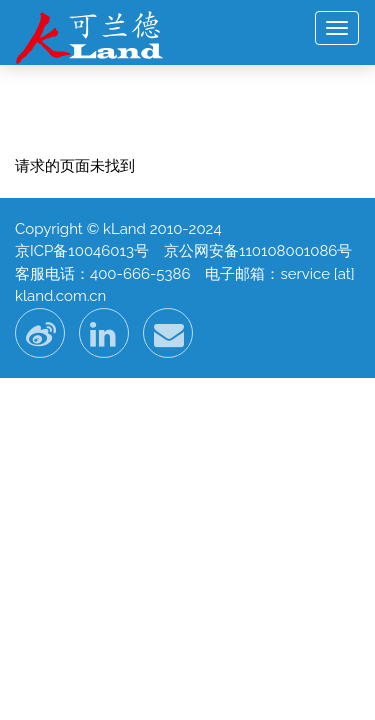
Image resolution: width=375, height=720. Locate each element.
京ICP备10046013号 (82, 251)
